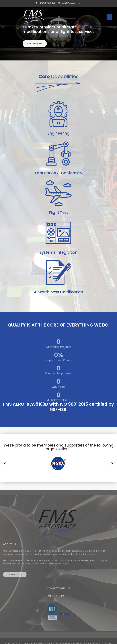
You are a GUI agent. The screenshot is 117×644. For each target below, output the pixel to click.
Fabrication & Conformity (59, 173)
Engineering (58, 133)
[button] (109, 17)
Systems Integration (58, 252)
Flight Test (58, 213)
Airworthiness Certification (58, 292)
